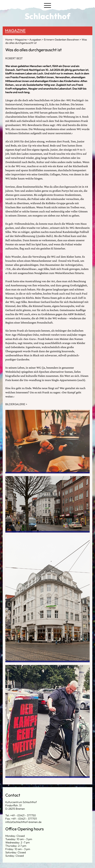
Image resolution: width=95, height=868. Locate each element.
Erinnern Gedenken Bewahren (62, 39)
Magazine (15, 31)
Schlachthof (47, 16)
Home (9, 39)
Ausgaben (36, 39)
